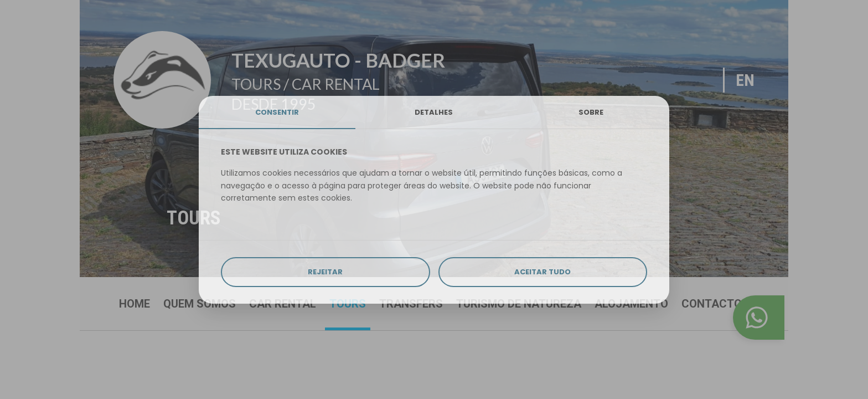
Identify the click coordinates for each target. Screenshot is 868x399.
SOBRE (591, 112)
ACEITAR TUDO (542, 272)
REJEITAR (325, 272)
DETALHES (434, 112)
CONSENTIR (277, 112)
